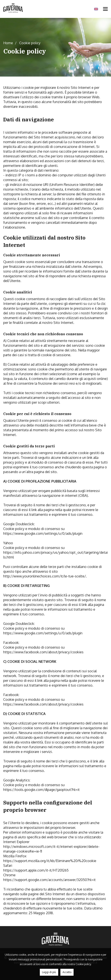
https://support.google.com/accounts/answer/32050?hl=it (49, 880)
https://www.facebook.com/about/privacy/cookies (43, 652)
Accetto (67, 972)
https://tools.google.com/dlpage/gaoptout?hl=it (41, 790)
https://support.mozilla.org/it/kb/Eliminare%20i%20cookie (50, 861)
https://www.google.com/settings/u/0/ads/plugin (43, 533)
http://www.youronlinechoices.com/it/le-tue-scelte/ (45, 576)
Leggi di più (49, 972)
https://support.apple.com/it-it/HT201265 (36, 870)
